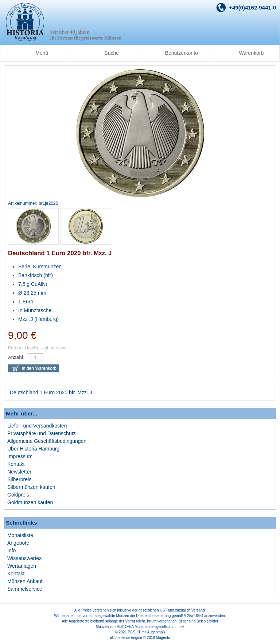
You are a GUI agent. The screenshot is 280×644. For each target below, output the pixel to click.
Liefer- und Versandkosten (37, 426)
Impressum (20, 456)
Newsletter (19, 472)
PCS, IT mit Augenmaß (147, 632)
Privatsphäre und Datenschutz (42, 433)
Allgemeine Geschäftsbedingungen (47, 441)
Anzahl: (16, 357)
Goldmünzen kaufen (30, 502)
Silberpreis (19, 479)
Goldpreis (18, 495)
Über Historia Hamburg (33, 449)
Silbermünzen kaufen (31, 487)
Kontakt (16, 464)
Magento (163, 638)
